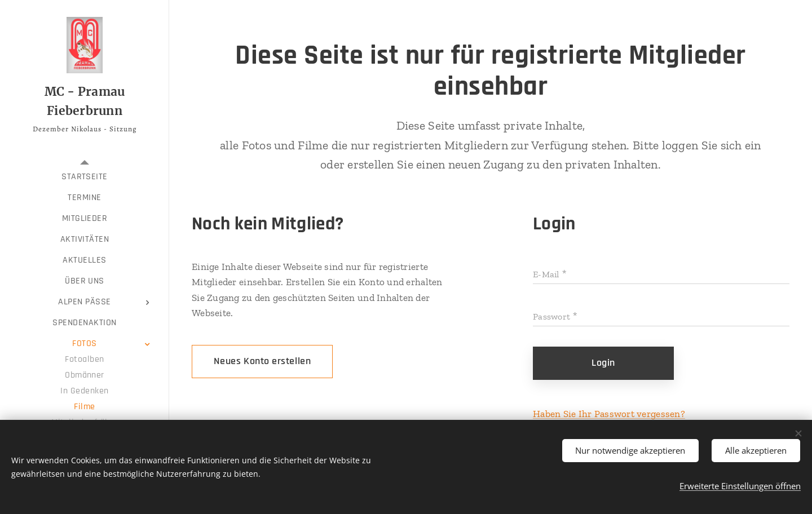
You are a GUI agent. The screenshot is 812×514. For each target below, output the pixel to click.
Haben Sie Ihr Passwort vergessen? (609, 414)
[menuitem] (85, 177)
